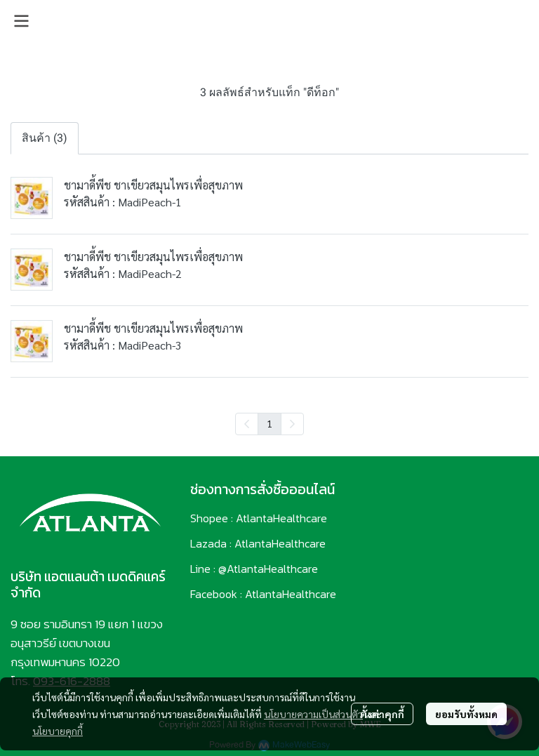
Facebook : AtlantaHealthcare (263, 594)
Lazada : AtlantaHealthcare (258, 543)
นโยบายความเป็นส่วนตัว (313, 714)
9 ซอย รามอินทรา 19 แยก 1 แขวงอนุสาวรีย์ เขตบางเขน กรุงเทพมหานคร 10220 (87, 643)
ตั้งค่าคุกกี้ (382, 714)
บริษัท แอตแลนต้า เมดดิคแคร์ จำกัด (88, 585)
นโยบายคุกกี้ (58, 731)
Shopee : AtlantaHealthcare (259, 518)
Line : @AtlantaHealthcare (254, 569)
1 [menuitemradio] (269, 423)
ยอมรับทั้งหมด (466, 714)
